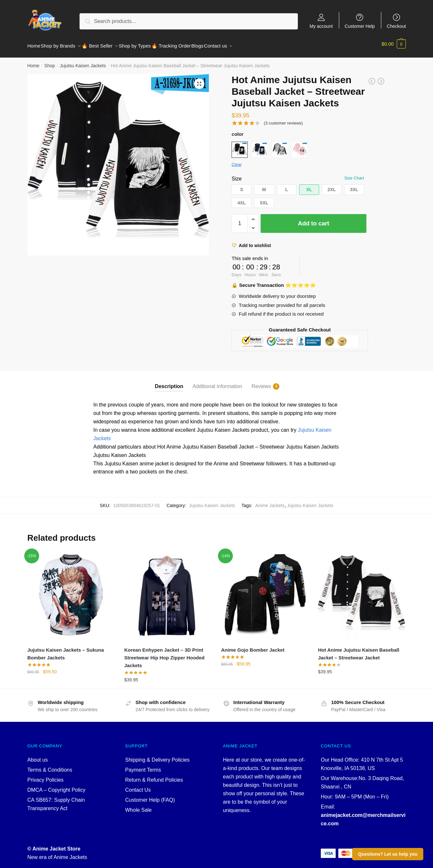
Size (237, 175)
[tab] (169, 377)
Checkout (396, 26)
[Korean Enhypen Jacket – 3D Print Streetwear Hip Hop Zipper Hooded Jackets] (168, 591)
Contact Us (138, 786)
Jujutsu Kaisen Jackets (83, 62)
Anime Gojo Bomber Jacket (253, 646)
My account (321, 26)
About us (38, 756)
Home (33, 62)
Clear (237, 161)
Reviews (261, 383)
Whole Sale (138, 806)
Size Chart (354, 174)
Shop (50, 62)
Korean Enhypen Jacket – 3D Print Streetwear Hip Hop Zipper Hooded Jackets (164, 654)
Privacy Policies (46, 776)
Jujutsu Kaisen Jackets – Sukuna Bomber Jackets (66, 650)
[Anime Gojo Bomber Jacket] (265, 591)
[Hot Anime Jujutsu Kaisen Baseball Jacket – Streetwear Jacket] (362, 591)
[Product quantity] (240, 220)
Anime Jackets (270, 502)
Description (169, 382)
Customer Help (360, 26)
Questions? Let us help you (388, 854)
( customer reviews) (283, 119)
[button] (242, 186)
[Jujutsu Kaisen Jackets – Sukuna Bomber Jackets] (71, 591)
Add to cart (314, 219)
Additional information (217, 382)
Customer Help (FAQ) (150, 796)
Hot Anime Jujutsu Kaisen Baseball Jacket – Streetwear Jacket (358, 650)
